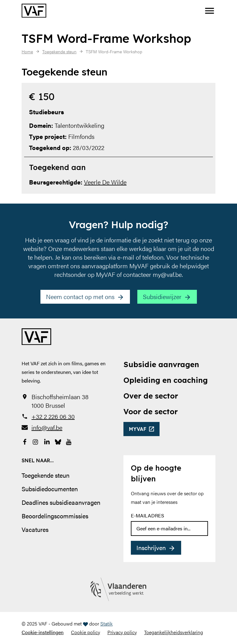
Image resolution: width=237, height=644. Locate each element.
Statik (106, 624)
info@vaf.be (47, 427)
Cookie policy (85, 632)
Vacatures (35, 529)
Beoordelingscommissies (55, 516)
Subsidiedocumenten (50, 489)
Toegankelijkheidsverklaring (174, 632)
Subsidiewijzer (162, 296)
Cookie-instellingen (43, 632)
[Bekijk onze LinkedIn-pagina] (47, 441)
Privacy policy (122, 632)
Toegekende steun (46, 475)
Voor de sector (151, 411)
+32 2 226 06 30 (53, 416)
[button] (210, 11)
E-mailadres (148, 515)
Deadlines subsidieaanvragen (61, 502)
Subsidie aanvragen (161, 364)
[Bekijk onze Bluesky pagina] (58, 441)
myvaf (138, 429)
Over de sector (151, 396)
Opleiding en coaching (166, 380)
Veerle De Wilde (105, 182)
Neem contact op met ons (80, 296)
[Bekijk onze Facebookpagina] (25, 441)
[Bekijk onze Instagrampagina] (36, 441)
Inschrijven (151, 547)
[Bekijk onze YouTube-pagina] (69, 441)
